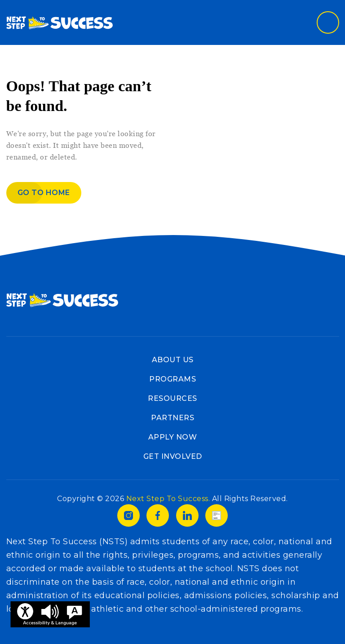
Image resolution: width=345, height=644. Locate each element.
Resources (172, 398)
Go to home (44, 193)
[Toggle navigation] (328, 22)
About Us (173, 360)
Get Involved (173, 456)
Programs (172, 379)
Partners (172, 418)
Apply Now (173, 437)
